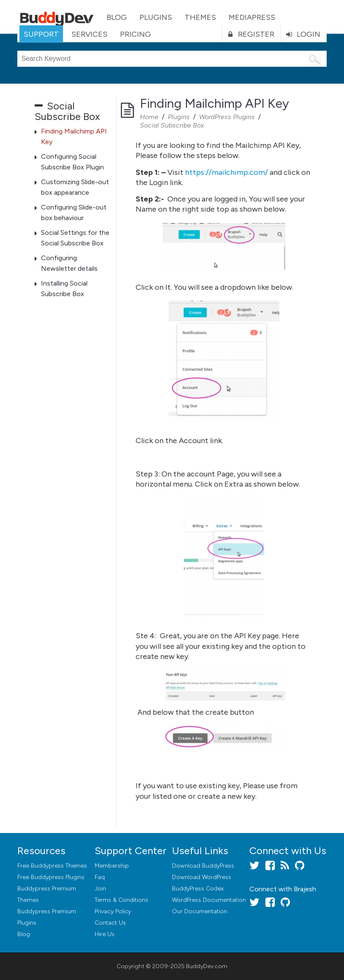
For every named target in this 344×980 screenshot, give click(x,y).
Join (100, 889)
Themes (200, 17)
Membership (112, 866)
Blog (117, 17)
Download (203, 866)
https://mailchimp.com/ (227, 172)
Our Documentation (200, 911)
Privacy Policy (113, 911)
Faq (100, 877)
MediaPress (252, 17)
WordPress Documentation (209, 900)
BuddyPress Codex (198, 889)
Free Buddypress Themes (52, 866)
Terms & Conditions (121, 900)
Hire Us (105, 934)
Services (89, 34)
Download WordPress (202, 877)
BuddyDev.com (207, 966)
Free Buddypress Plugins (51, 877)
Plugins (156, 17)
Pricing (135, 34)
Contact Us (110, 923)
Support (41, 34)
